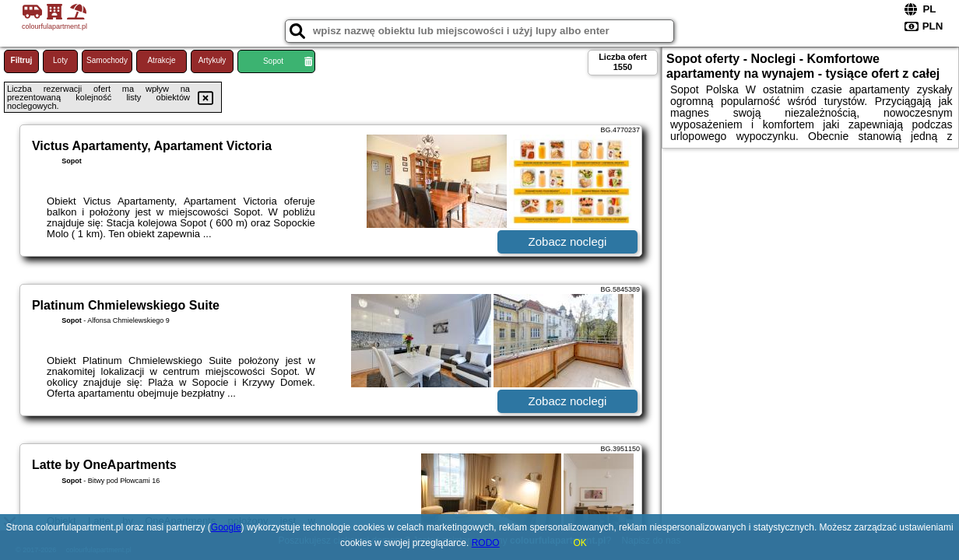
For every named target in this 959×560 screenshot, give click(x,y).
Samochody (107, 60)
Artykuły (213, 60)
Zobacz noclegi (568, 241)
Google (226, 527)
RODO (486, 543)
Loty (60, 60)
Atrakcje (161, 60)
